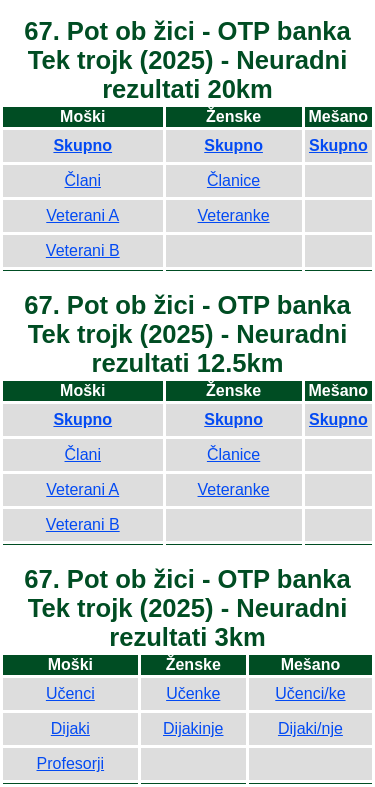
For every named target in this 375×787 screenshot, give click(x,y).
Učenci (70, 693)
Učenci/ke (310, 693)
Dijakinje (193, 728)
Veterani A (82, 215)
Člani (83, 180)
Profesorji (71, 763)
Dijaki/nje (310, 728)
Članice (233, 180)
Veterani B (83, 250)
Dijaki (70, 728)
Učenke (193, 693)
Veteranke (234, 215)
